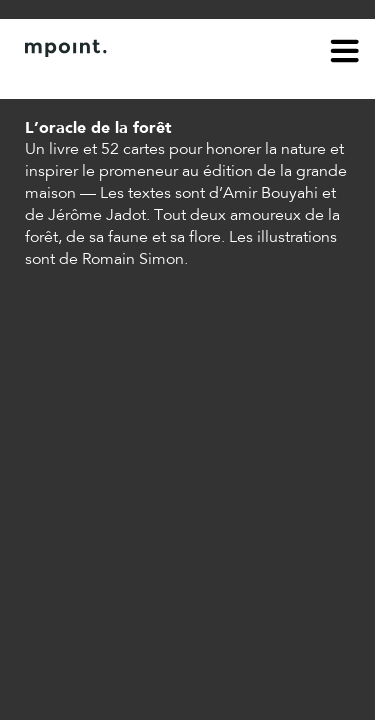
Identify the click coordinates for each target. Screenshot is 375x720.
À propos (56, 78)
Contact (137, 78)
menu (345, 54)
